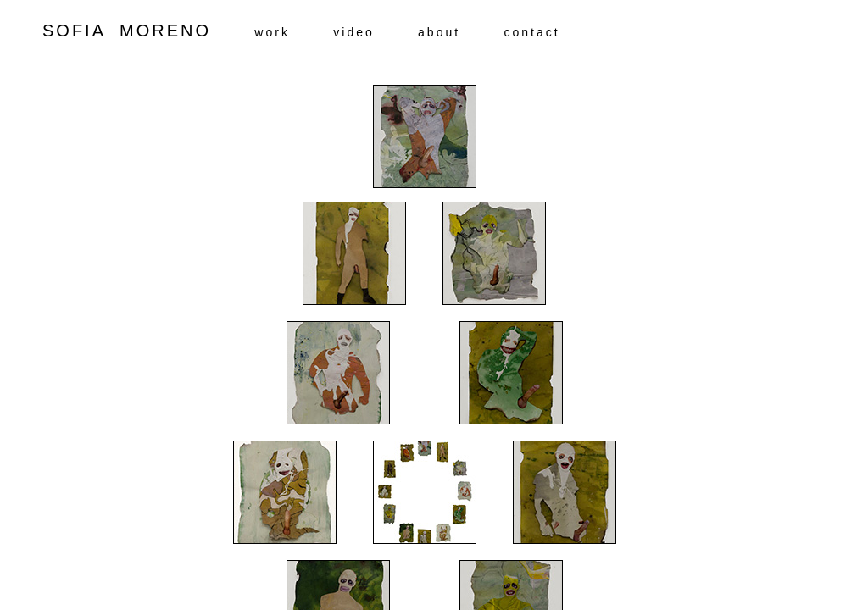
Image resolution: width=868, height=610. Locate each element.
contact (531, 32)
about (439, 32)
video (353, 32)
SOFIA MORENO (148, 30)
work (272, 32)
